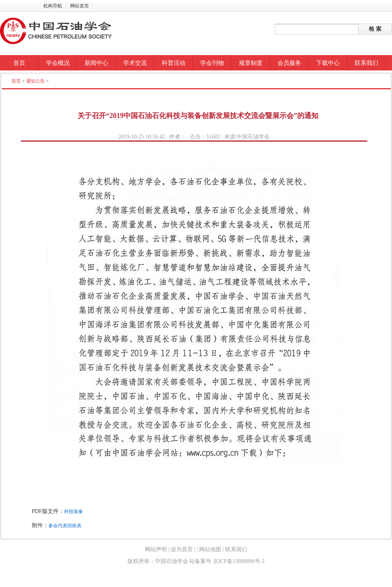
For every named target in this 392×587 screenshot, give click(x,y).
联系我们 (366, 63)
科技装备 (74, 511)
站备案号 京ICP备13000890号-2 (227, 561)
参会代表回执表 (65, 526)
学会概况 (58, 63)
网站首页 (80, 6)
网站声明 (156, 549)
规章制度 (251, 63)
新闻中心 (96, 63)
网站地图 (210, 549)
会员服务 (289, 63)
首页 (19, 63)
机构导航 (53, 6)
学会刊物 (212, 63)
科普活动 (174, 63)
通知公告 (35, 81)
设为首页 (182, 549)
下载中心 (328, 63)
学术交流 (135, 63)
